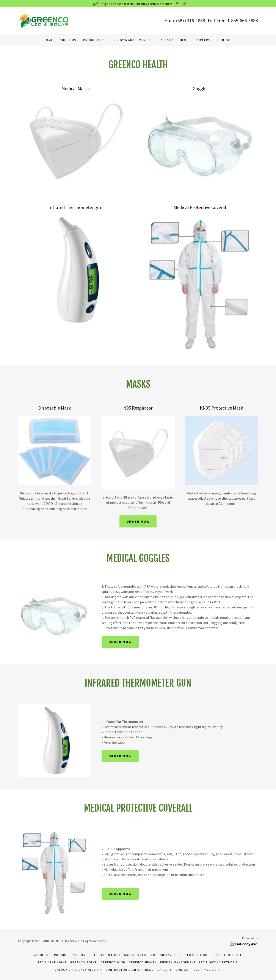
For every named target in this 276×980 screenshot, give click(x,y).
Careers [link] (203, 40)
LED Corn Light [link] (107, 955)
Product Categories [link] (72, 955)
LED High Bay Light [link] (166, 955)
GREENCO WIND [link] (113, 962)
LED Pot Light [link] (197, 955)
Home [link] (48, 40)
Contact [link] (225, 40)
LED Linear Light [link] (52, 962)
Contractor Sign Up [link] (124, 970)
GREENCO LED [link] (135, 955)
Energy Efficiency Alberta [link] (78, 970)
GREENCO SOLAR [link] (84, 962)
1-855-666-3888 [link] (243, 21)
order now (138, 521)
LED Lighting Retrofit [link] (219, 962)
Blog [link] (184, 40)
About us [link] (68, 40)
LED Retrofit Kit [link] (227, 955)
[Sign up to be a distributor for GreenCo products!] (138, 4)
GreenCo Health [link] (143, 962)
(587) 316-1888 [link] (191, 21)
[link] (45, 20)
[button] (94, 40)
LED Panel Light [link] (207, 970)
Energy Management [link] (178, 962)
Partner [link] (166, 40)
